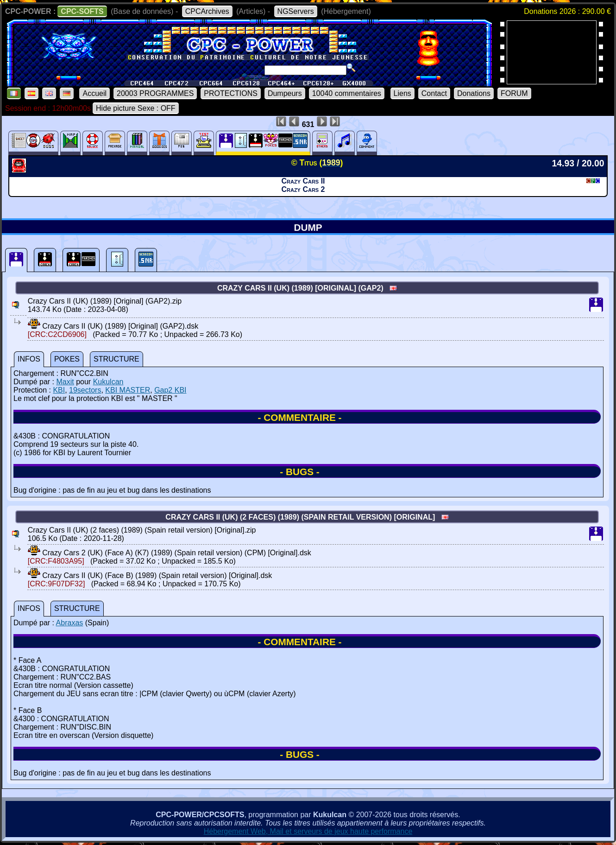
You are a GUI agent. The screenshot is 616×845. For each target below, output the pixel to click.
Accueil (94, 93)
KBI (59, 390)
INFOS (29, 359)
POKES (67, 359)
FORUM (514, 93)
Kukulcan (108, 382)
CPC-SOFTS (82, 11)
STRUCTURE (116, 359)
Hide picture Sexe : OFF (136, 108)
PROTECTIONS (231, 93)
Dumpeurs (285, 93)
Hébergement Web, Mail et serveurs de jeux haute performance (308, 831)
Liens (402, 93)
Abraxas (70, 623)
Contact (434, 93)
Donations (474, 93)
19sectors (85, 390)
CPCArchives (207, 11)
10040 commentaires (347, 93)
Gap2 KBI (170, 390)
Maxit (65, 382)
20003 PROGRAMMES (155, 93)
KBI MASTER (128, 390)
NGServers (296, 11)
